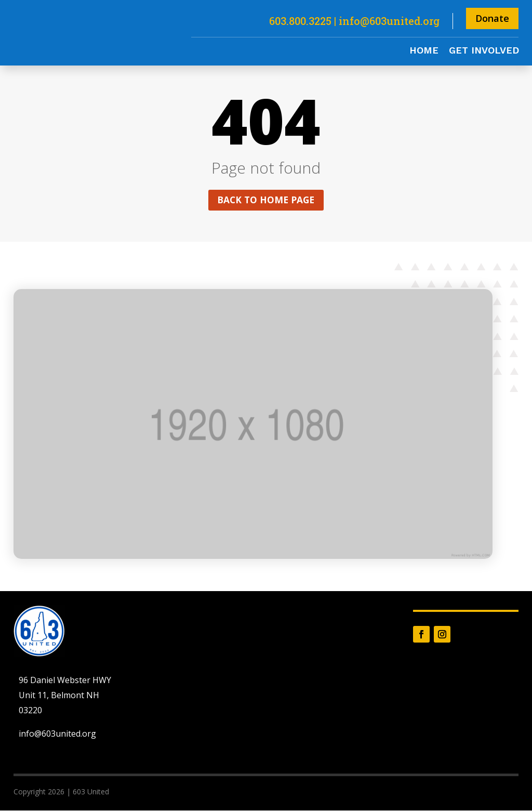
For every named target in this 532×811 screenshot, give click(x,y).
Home (424, 51)
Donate (492, 18)
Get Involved (484, 51)
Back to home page (266, 201)
